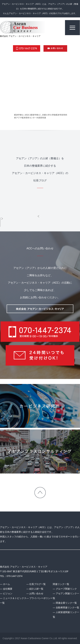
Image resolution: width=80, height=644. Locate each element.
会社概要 (8, 589)
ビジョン (8, 593)
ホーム (6, 584)
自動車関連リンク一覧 (67, 608)
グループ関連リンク (66, 589)
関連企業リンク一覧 (66, 603)
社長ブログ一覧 (37, 584)
